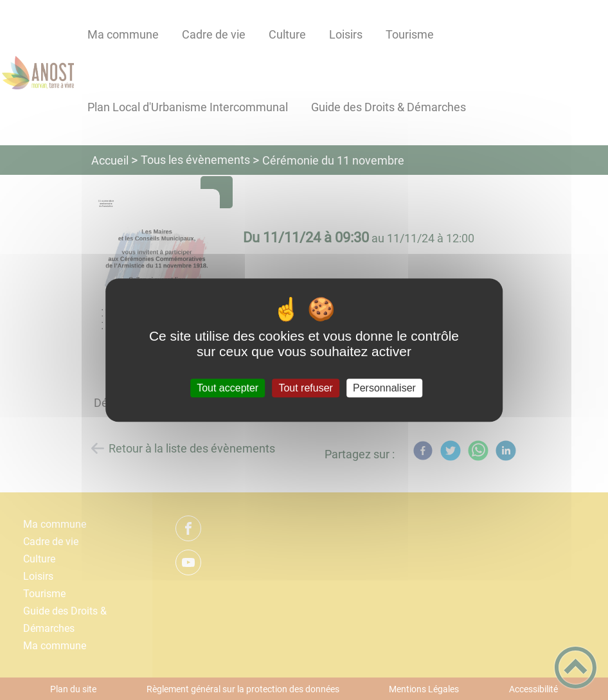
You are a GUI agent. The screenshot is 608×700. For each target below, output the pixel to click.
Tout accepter (228, 388)
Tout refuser (305, 388)
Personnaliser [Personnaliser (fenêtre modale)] (384, 388)
